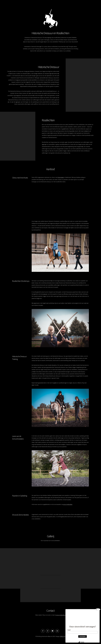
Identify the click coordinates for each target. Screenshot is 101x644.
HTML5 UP (62, 636)
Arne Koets (61, 177)
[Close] (98, 609)
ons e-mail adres (68, 504)
